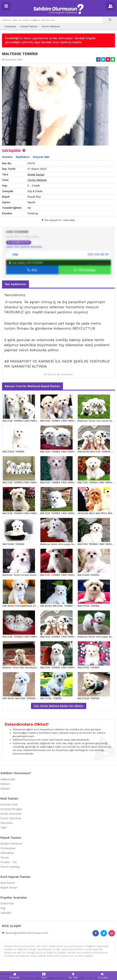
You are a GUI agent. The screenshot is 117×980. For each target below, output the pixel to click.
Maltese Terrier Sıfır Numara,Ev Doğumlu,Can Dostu (31, 668)
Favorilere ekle (12, 60)
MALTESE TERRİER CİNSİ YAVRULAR (22, 483)
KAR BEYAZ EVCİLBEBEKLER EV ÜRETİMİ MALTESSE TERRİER (35, 606)
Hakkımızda (8, 779)
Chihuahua (7, 853)
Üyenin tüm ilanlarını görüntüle (24, 247)
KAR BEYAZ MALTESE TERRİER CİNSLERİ (62, 606)
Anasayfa (10, 26)
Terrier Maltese (51, 26)
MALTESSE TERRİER (13, 452)
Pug (3, 908)
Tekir (4, 828)
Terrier (5, 858)
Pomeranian (8, 848)
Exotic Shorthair (11, 818)
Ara (32, 270)
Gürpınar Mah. (41, 157)
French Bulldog (10, 867)
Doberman (7, 903)
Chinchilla (7, 823)
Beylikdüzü (23, 157)
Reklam (5, 784)
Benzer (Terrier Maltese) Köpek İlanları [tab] (32, 386)
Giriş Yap (103, 976)
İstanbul (7, 157)
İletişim (5, 789)
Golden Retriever (11, 844)
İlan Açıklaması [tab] (15, 284)
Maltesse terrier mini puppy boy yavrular (63, 544)
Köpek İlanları (29, 26)
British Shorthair (11, 814)
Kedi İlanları (8, 883)
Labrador (6, 913)
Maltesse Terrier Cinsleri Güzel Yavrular (24, 575)
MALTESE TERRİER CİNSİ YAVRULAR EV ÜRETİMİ (28, 421)
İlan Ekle (73, 976)
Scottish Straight (11, 809)
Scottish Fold (9, 805)
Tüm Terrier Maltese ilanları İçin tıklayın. (59, 706)
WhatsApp (85, 270)
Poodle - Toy (9, 862)
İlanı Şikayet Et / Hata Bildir (58, 220)
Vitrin (44, 976)
